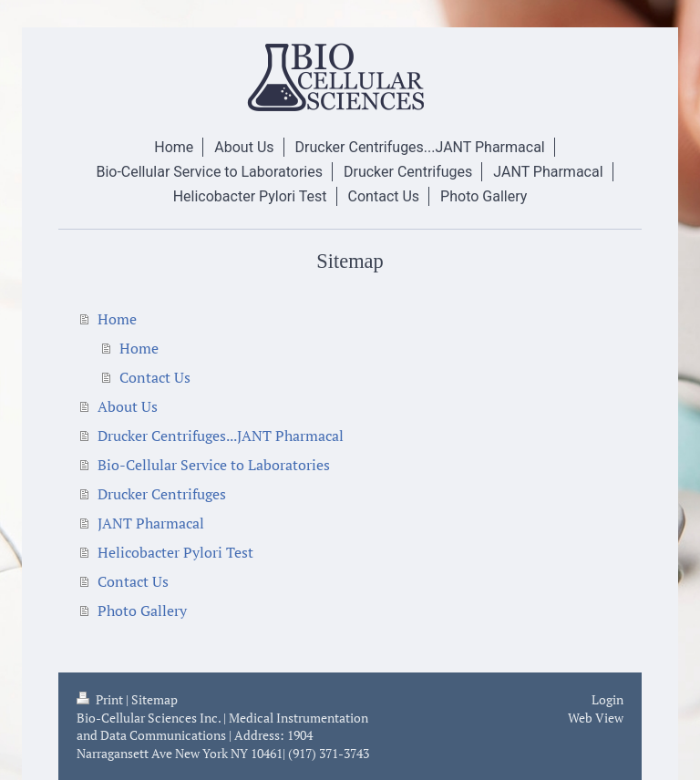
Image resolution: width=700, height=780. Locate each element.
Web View (596, 718)
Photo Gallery (142, 611)
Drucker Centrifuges (162, 494)
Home (117, 319)
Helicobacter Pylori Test (175, 552)
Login (607, 699)
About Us (128, 406)
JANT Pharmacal (151, 523)
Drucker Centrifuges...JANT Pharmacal (221, 436)
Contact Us (155, 377)
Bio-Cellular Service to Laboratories (214, 465)
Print (101, 699)
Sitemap (154, 699)
